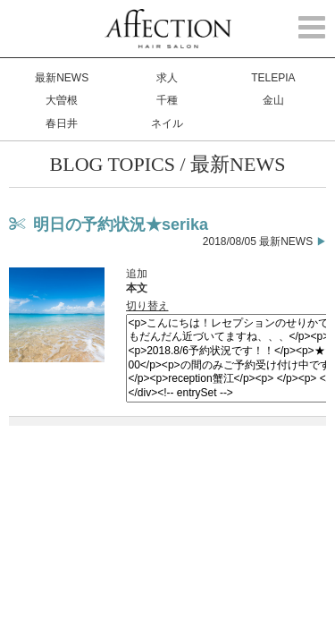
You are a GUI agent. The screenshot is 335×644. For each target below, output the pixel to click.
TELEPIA (273, 78)
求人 (167, 78)
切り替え (147, 306)
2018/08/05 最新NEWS (258, 241)
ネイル (167, 123)
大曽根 (62, 100)
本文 (137, 288)
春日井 (62, 123)
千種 (167, 100)
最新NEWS (62, 78)
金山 (273, 100)
